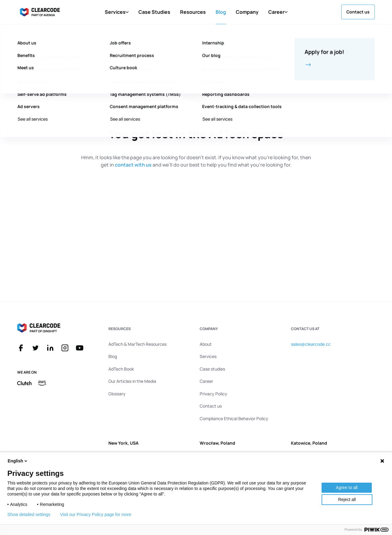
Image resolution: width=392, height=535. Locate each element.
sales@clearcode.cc (311, 344)
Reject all (347, 499)
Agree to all (347, 488)
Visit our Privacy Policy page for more (96, 514)
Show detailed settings (29, 514)
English (18, 461)
